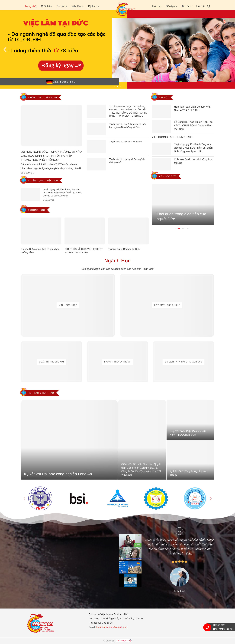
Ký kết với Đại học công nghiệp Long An (58, 474)
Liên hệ (201, 6)
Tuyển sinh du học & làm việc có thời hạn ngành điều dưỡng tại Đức (127, 126)
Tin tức (186, 6)
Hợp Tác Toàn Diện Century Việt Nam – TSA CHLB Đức (192, 108)
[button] (115, 87)
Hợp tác (157, 6)
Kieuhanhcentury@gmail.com (112, 627)
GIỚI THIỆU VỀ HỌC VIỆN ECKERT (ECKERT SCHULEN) (84, 251)
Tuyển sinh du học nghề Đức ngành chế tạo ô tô (127, 161)
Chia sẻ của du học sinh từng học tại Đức (193, 161)
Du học (61, 6)
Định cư (93, 6)
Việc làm (77, 6)
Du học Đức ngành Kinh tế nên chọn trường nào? (40, 251)
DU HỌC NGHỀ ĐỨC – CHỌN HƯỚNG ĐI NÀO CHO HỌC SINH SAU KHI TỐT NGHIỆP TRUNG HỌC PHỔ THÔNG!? (51, 156)
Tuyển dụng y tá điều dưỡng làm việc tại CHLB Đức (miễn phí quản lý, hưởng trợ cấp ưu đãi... (193, 148)
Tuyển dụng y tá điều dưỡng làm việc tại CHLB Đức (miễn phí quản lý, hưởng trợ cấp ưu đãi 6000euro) (63, 193)
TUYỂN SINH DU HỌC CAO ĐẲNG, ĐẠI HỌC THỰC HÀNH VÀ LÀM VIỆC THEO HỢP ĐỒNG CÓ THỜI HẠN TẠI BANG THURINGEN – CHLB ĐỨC (128, 111)
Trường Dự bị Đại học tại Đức (124, 249)
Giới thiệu (47, 6)
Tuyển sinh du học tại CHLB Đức (126, 142)
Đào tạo (170, 6)
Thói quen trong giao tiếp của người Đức (181, 218)
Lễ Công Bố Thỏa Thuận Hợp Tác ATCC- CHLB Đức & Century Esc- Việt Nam (193, 125)
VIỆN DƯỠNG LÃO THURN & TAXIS (173, 137)
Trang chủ (31, 6)
